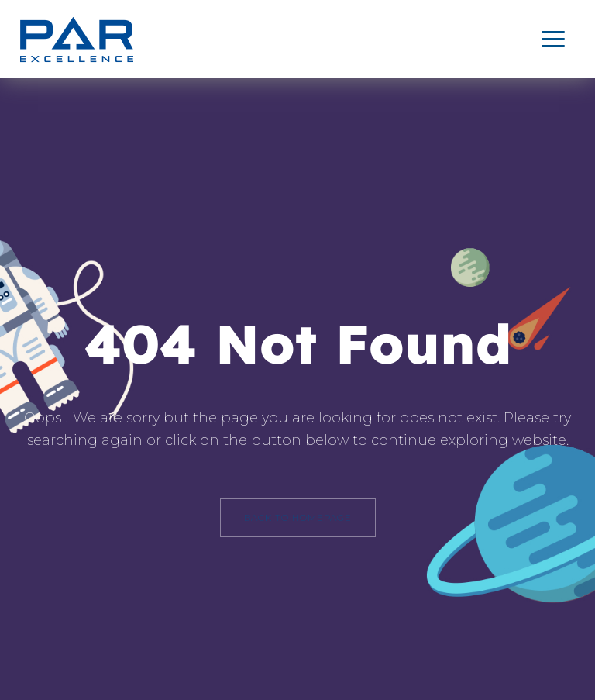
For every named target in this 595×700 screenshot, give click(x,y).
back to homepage (298, 517)
